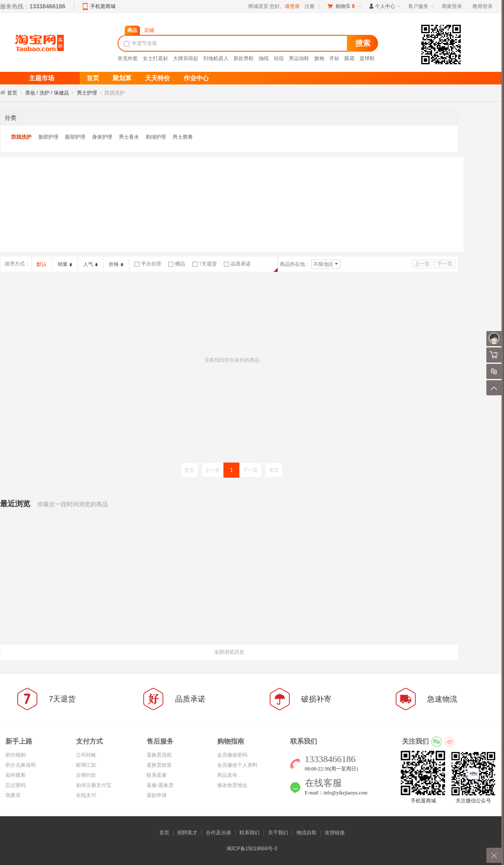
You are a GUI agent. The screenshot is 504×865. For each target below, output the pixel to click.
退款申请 (157, 795)
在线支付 (86, 795)
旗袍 (319, 58)
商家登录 (452, 6)
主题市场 (42, 78)
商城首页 (258, 6)
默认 (42, 264)
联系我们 (249, 833)
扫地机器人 (216, 58)
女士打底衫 (155, 58)
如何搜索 (16, 775)
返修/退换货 (160, 785)
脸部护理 (48, 137)
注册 (310, 6)
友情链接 (335, 833)
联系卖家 (157, 775)
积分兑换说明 (21, 765)
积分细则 (16, 755)
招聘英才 (187, 833)
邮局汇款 (86, 765)
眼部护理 (75, 137)
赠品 (177, 264)
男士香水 (129, 137)
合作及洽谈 (218, 833)
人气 (91, 264)
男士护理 (87, 93)
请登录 (292, 6)
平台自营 (148, 264)
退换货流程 (159, 755)
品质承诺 (237, 264)
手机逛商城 (103, 6)
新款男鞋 (244, 58)
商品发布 (227, 775)
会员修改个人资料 (237, 765)
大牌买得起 (186, 58)
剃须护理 (156, 137)
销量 (65, 264)
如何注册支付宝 (94, 785)
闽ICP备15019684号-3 (252, 849)
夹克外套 (128, 58)
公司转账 (86, 755)
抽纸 (264, 58)
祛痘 (279, 58)
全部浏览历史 (229, 652)
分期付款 (86, 775)
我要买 (13, 795)
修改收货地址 (232, 785)
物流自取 (307, 833)
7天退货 (205, 264)
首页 (12, 93)
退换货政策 (159, 765)
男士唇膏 (183, 137)
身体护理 (102, 137)
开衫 (334, 58)
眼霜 (349, 58)
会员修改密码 (232, 755)
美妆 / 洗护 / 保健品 (47, 93)
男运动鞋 (299, 58)
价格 (116, 264)
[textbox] (234, 43)
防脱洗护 (21, 137)
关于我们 (278, 833)
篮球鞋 (367, 58)
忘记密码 (16, 785)
